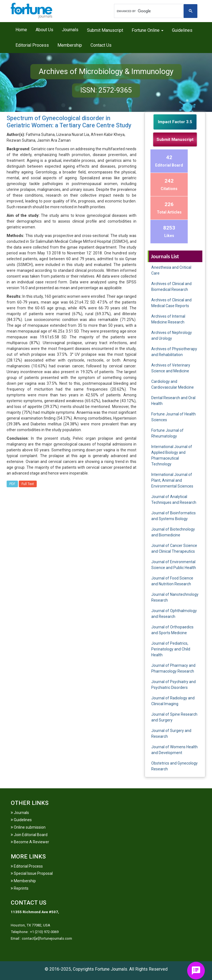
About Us (44, 30)
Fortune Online (148, 30)
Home (21, 30)
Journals (70, 30)
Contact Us (101, 45)
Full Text (28, 484)
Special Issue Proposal (32, 873)
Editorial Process (32, 45)
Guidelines (182, 30)
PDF (12, 484)
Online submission (28, 827)
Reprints (20, 888)
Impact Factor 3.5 (175, 122)
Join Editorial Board (29, 835)
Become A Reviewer (30, 842)
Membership (70, 45)
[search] (149, 11)
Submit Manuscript (105, 30)
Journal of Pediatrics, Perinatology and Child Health (171, 649)
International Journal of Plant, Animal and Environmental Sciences (172, 480)
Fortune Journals (111, 969)
